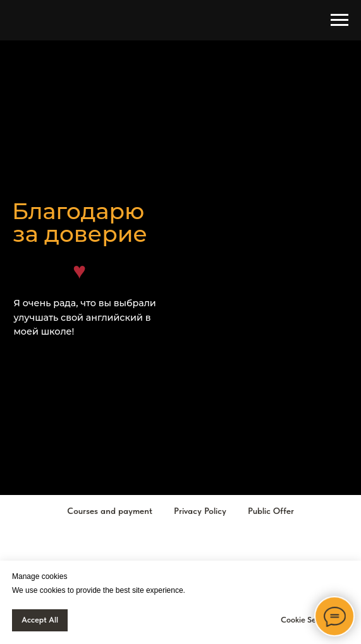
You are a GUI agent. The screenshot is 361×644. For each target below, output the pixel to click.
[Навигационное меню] (340, 20)
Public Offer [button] (271, 511)
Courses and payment (110, 511)
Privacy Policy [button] (200, 511)
